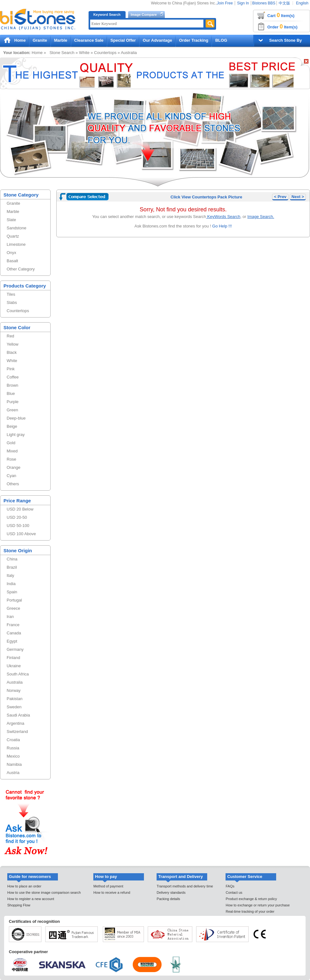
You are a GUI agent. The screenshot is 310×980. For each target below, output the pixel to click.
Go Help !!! (221, 226)
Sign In (243, 3)
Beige (12, 426)
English (302, 3)
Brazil (12, 567)
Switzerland (17, 732)
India (11, 584)
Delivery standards (171, 892)
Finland (13, 658)
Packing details (168, 899)
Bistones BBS (264, 3)
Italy (10, 575)
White (84, 53)
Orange (13, 467)
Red (10, 336)
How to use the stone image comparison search (44, 892)
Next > (298, 197)
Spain (12, 592)
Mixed (12, 451)
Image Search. (261, 217)
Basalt (12, 261)
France (13, 625)
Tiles (11, 294)
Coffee (13, 377)
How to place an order (24, 886)
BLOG (221, 40)
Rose (11, 459)
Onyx (11, 253)
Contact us (234, 892)
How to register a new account (31, 899)
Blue (11, 393)
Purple (13, 402)
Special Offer (123, 40)
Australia (129, 53)
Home (20, 40)
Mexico (13, 756)
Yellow (12, 344)
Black (12, 352)
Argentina (15, 723)
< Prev (280, 197)
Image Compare (144, 15)
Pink (11, 369)
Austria (13, 773)
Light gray (16, 435)
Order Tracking (194, 40)
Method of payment (108, 886)
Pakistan (15, 699)
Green (12, 410)
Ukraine (14, 666)
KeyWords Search (223, 217)
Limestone (16, 244)
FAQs (230, 886)
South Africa (18, 674)
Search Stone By (285, 40)
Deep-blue (16, 418)
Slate (11, 220)
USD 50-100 (18, 526)
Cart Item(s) (281, 15)
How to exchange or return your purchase (257, 905)
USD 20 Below (20, 509)
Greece (13, 608)
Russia (13, 748)
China (12, 559)
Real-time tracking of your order (250, 911)
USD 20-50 (17, 517)
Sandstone (16, 228)
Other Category (21, 269)
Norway (14, 690)
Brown (12, 385)
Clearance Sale (89, 40)
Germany (15, 649)
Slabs (12, 302)
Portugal (14, 600)
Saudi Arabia (18, 715)
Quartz (13, 236)
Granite (40, 40)
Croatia (13, 740)
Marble (61, 40)
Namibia (14, 764)
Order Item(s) (282, 27)
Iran (10, 617)
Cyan (11, 476)
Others (13, 484)
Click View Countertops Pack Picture (206, 197)
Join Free (225, 3)
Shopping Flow (19, 905)
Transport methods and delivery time (185, 886)
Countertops (105, 53)
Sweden (14, 707)
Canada (14, 633)
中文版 (284, 3)
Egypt (12, 641)
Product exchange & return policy (251, 899)
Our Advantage (157, 40)
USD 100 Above (21, 534)
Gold (11, 443)
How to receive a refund (112, 892)
